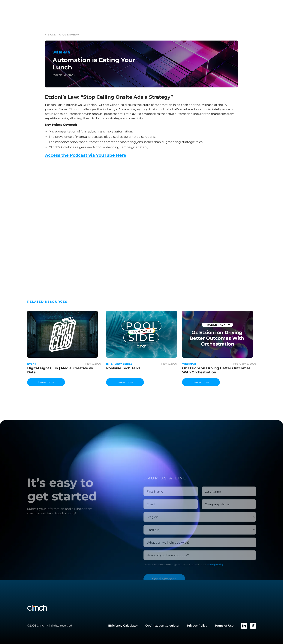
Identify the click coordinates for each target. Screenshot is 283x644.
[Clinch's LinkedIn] (244, 626)
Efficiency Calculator (123, 626)
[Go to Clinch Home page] (68, 608)
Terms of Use (224, 626)
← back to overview (62, 35)
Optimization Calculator (162, 626)
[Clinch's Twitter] (253, 626)
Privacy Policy (215, 577)
